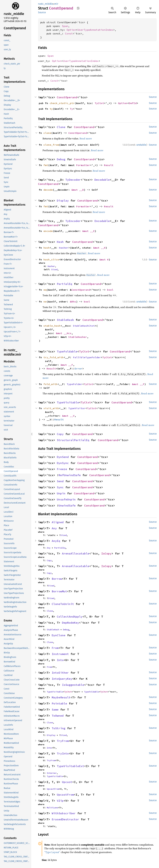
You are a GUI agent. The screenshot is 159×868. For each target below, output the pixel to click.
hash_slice (51, 259)
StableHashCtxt (84, 326)
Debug (61, 159)
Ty (71, 109)
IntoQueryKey (62, 679)
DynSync (63, 463)
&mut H (104, 259)
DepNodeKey (70, 623)
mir (56, 4)
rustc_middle (46, 4)
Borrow (57, 579)
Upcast (67, 782)
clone (47, 133)
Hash (60, 242)
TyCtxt (99, 103)
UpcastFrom (53, 789)
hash (47, 248)
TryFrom (63, 741)
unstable (141, 145)
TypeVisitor (77, 408)
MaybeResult (61, 697)
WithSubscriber (64, 813)
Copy (60, 434)
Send (60, 481)
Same (55, 710)
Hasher (64, 248)
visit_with (51, 408)
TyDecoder (73, 180)
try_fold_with (54, 357)
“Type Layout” (52, 852)
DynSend (63, 457)
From (55, 648)
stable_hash (52, 326)
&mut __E (89, 231)
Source (42, 12)
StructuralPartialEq (73, 440)
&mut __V (68, 416)
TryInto (63, 753)
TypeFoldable (67, 351)
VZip (60, 801)
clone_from (51, 145)
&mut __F (67, 365)
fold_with (50, 384)
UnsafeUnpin (66, 499)
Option (71, 30)
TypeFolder (75, 384)
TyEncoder (73, 221)
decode (48, 190)
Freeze (62, 469)
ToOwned (58, 716)
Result (109, 165)
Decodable (102, 180)
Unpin (61, 493)
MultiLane (52, 808)
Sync (60, 487)
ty (51, 109)
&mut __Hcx (64, 333)
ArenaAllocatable (76, 553)
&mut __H (99, 248)
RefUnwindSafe (70, 475)
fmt (46, 165)
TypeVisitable (68, 402)
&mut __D (78, 190)
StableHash (65, 320)
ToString (59, 728)
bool (110, 290)
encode (48, 231)
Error (78, 369)
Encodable (102, 221)
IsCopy (106, 553)
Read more (86, 138)
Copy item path (78, 8)
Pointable (59, 703)
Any (54, 528)
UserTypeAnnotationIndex (95, 30)
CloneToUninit (63, 604)
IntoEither (60, 673)
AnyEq (56, 541)
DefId (133, 103)
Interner (52, 773)
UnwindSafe (67, 505)
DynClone (59, 635)
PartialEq (65, 284)
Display (63, 201)
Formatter (83, 165)
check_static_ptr (62, 103)
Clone (61, 127)
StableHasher (78, 337)
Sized (54, 269)
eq (45, 290)
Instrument (60, 654)
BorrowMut (59, 591)
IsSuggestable (73, 685)
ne (45, 302)
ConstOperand (67, 97)
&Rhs (73, 302)
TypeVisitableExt (70, 766)
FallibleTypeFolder (87, 357)
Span (65, 26)
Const (69, 33)
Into (60, 660)
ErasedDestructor (65, 819)
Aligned (58, 522)
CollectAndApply (70, 617)
